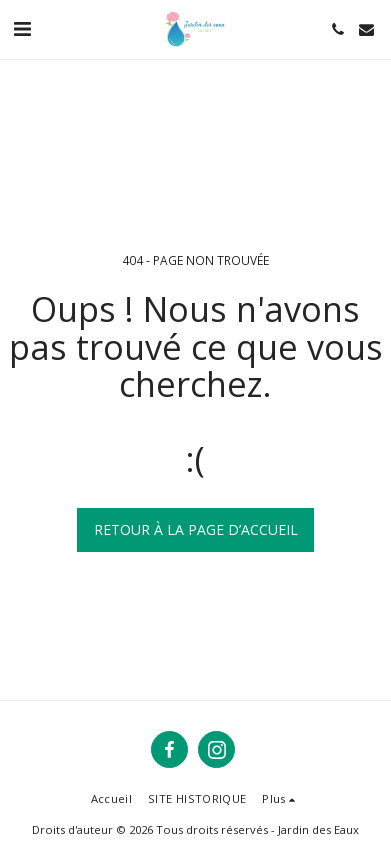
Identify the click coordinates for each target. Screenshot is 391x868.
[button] (22, 28)
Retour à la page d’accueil (196, 529)
